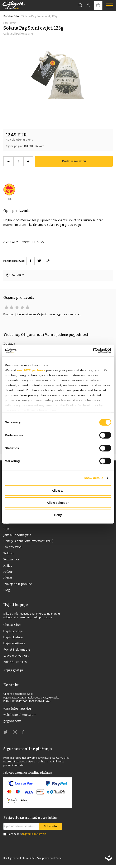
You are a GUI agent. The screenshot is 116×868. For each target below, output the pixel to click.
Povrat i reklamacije (17, 651)
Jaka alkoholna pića (18, 535)
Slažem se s (26, 837)
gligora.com (12, 724)
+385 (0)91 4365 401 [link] (18, 711)
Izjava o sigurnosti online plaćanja (28, 776)
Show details (94, 478)
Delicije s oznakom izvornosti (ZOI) (29, 542)
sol (19, 16)
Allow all (58, 490)
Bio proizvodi (13, 548)
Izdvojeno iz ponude (18, 585)
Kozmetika (11, 560)
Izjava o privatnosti (17, 658)
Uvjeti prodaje (13, 633)
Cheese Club (12, 626)
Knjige (8, 567)
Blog (7, 592)
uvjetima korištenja (34, 837)
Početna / (9, 16)
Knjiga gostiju (13, 673)
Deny (58, 515)
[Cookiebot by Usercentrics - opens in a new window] (93, 350)
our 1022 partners (31, 370)
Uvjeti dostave (13, 639)
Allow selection (58, 503)
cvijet (21, 275)
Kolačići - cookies (15, 664)
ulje (6, 529)
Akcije (8, 579)
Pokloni (9, 554)
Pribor (8, 573)
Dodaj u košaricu (74, 161)
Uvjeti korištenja (15, 645)
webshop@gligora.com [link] (20, 717)
